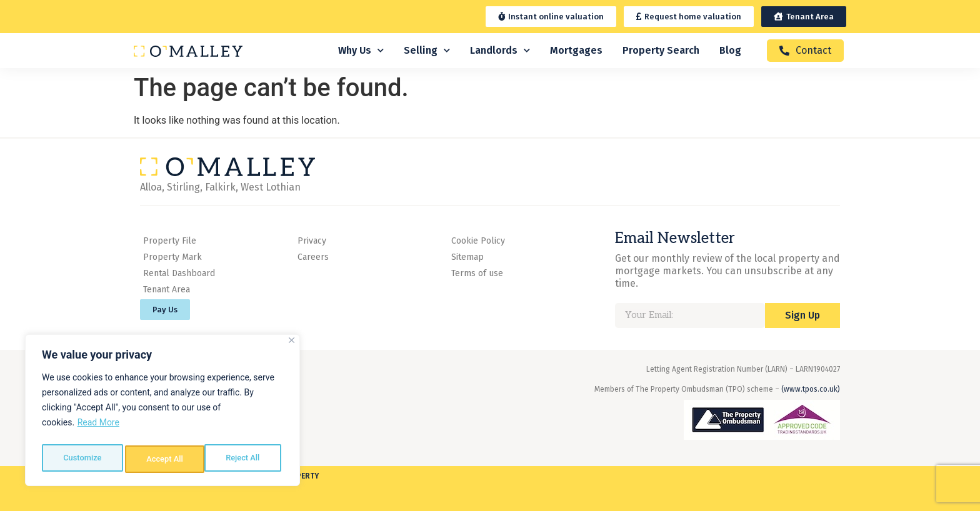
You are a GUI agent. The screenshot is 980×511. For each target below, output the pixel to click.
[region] (162, 413)
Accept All (244, 459)
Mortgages (576, 50)
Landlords (500, 50)
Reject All (163, 459)
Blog (730, 50)
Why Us (361, 50)
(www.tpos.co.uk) (811, 389)
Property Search (661, 50)
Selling (427, 50)
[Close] (292, 346)
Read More (98, 428)
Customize (82, 459)
